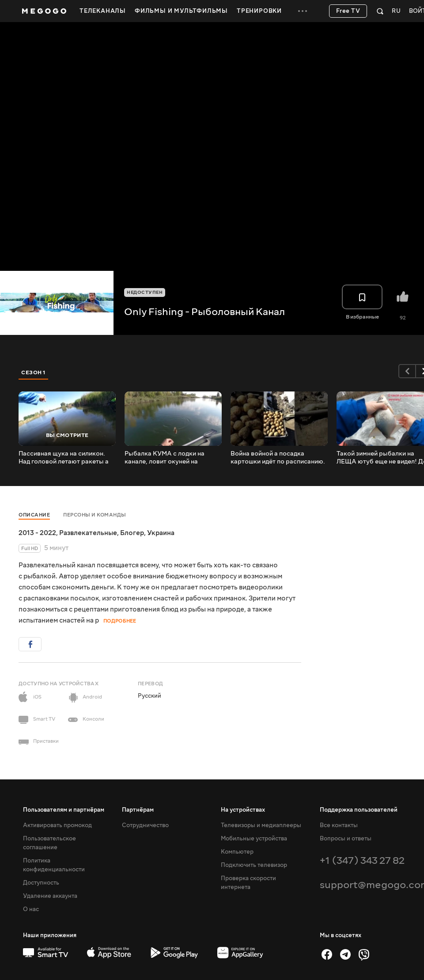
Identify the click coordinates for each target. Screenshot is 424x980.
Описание (34, 515)
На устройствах (243, 810)
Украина (161, 533)
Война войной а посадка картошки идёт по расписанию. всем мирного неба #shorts (278, 458)
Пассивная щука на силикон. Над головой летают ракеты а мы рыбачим (64, 458)
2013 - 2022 (37, 533)
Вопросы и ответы (346, 839)
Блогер (132, 533)
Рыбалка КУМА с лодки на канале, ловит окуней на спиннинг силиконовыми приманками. (165, 458)
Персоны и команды (95, 515)
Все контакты (339, 825)
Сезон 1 (34, 372)
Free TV (348, 11)
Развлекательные (88, 533)
